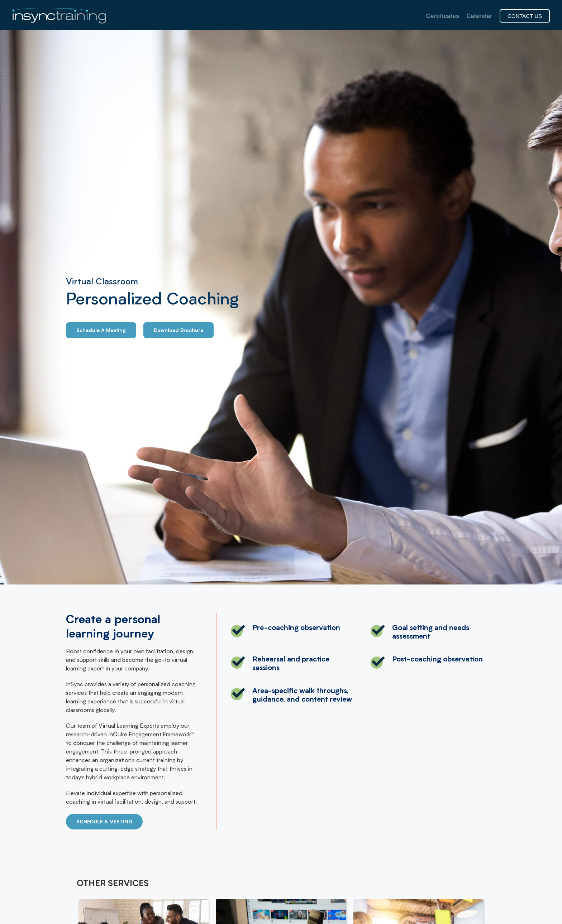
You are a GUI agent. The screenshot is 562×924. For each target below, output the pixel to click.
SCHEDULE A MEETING (104, 822)
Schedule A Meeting (101, 331)
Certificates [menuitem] (443, 16)
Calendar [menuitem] (479, 16)
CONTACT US (525, 16)
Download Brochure (178, 331)
